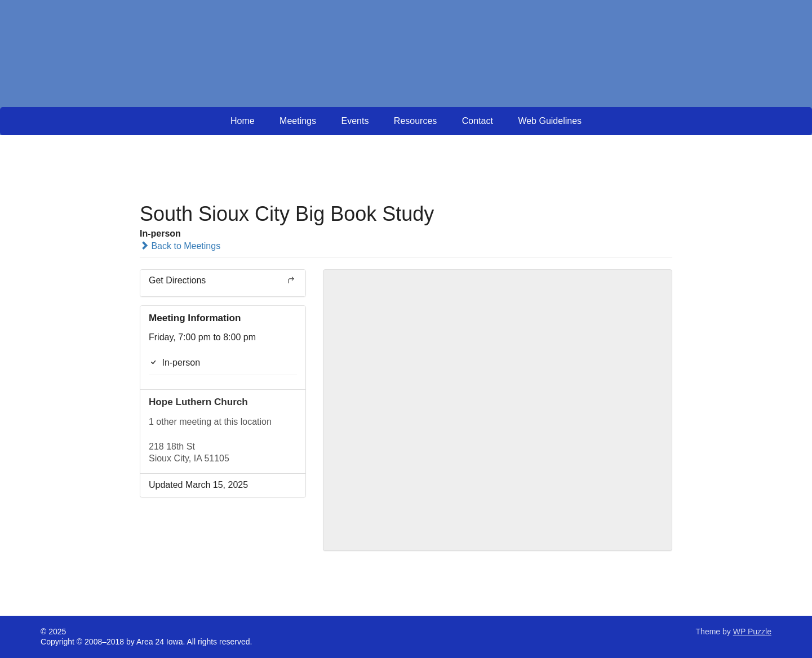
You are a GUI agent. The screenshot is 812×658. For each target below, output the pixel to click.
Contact (478, 121)
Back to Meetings (180, 246)
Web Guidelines (550, 121)
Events (355, 121)
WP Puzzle (752, 632)
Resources (415, 121)
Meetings (298, 121)
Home (243, 121)
